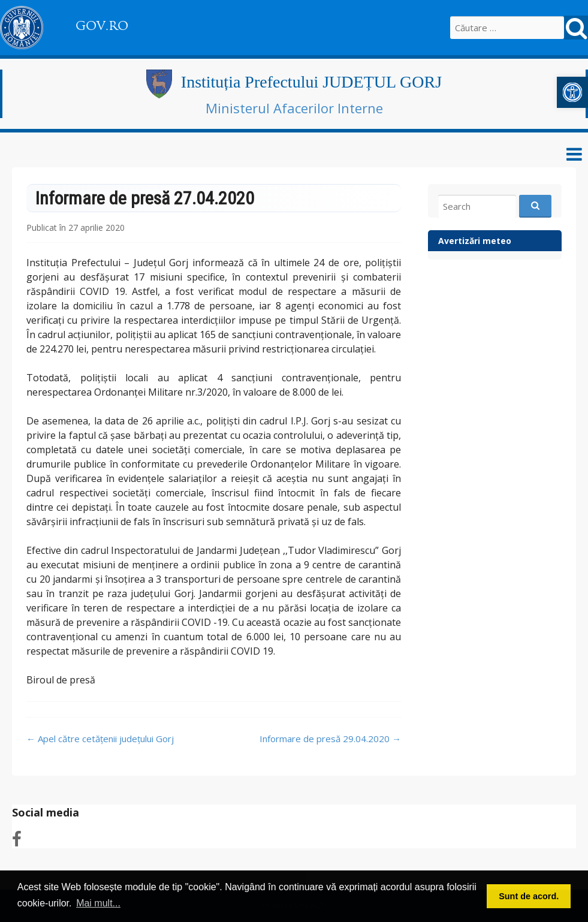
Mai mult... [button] (98, 903)
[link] (572, 92)
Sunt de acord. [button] (529, 896)
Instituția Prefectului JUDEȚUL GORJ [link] (311, 82)
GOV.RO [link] (102, 26)
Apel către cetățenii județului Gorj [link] (100, 739)
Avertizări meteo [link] (475, 241)
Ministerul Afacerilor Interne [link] (294, 108)
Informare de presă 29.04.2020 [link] (330, 739)
